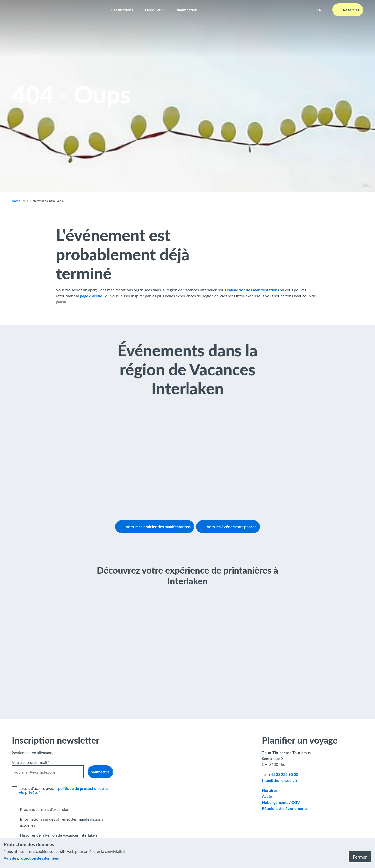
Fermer (360, 857)
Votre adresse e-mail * (31, 762)
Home (16, 201)
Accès (267, 796)
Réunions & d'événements (285, 808)
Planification (186, 10)
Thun (366, 185)
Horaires (270, 790)
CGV (296, 802)
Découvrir (154, 10)
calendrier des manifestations (253, 290)
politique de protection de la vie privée (63, 790)
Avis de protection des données (31, 858)
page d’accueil (92, 296)
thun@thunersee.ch (279, 780)
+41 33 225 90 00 (283, 774)
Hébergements (275, 802)
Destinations (122, 10)
